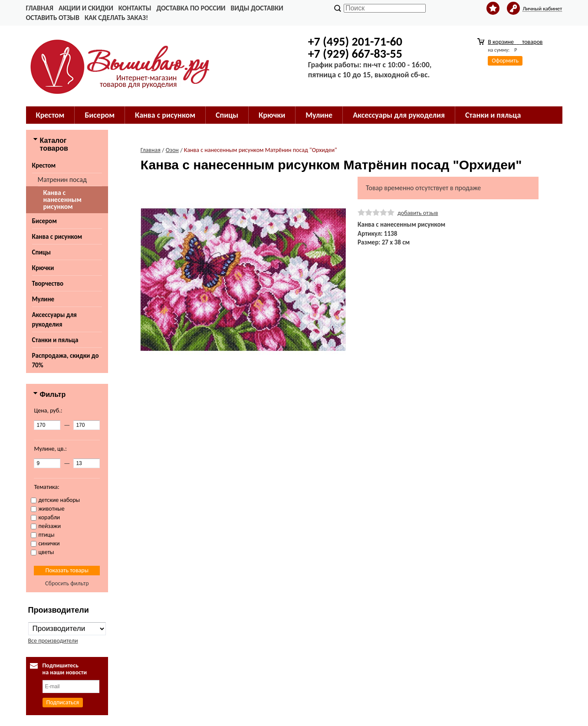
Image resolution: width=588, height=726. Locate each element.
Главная (40, 8)
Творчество (48, 284)
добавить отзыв (418, 213)
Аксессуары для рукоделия (399, 115)
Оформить (505, 61)
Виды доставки (257, 8)
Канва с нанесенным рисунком (62, 200)
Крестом (50, 115)
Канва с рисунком (165, 115)
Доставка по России (191, 8)
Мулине (319, 115)
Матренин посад (62, 180)
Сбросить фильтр (67, 583)
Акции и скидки (86, 8)
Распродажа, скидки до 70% (66, 360)
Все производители (53, 641)
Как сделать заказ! (116, 18)
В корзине (515, 42)
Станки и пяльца (493, 115)
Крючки (272, 115)
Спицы (227, 115)
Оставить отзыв (53, 18)
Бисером (100, 115)
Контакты (135, 8)
